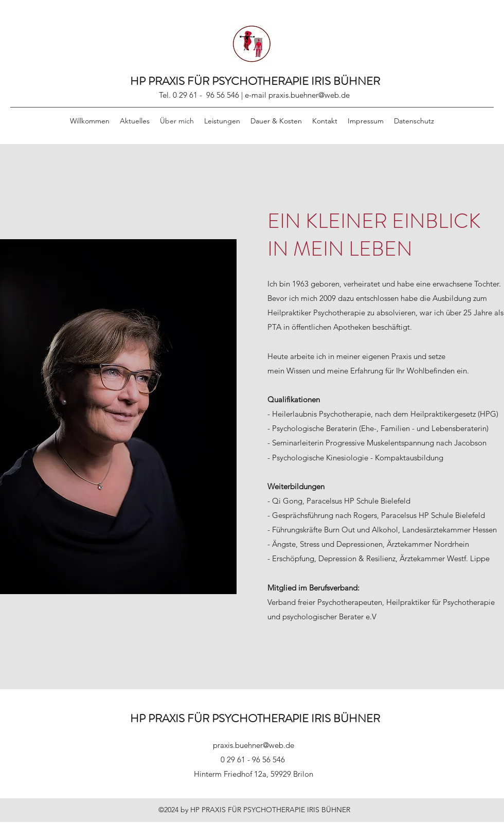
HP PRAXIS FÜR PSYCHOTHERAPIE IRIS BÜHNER (255, 81)
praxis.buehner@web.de (309, 95)
